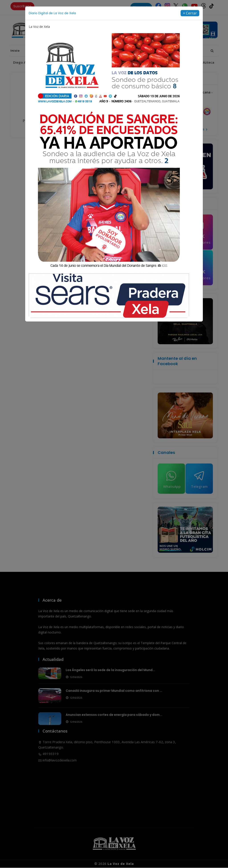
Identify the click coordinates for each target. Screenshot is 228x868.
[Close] (190, 13)
